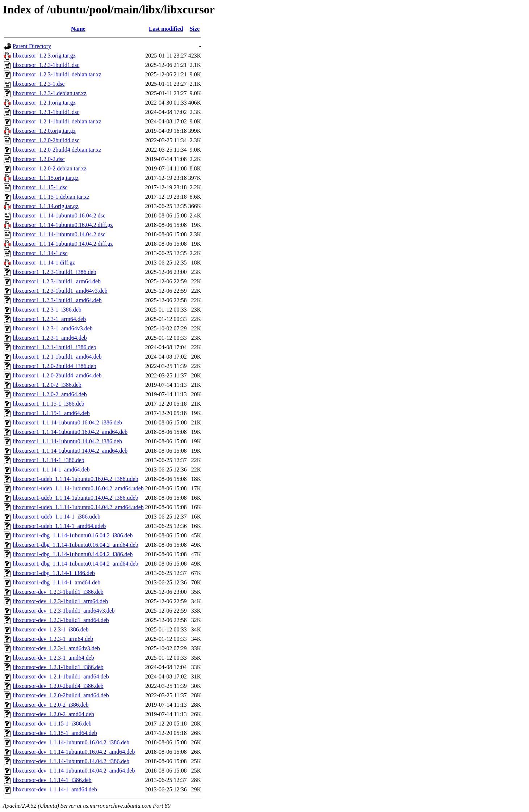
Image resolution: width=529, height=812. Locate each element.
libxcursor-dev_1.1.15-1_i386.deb (52, 724)
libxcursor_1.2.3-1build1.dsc (46, 65)
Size (195, 29)
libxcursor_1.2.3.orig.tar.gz (44, 56)
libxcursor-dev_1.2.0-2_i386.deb (51, 705)
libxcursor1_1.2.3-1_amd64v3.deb (53, 328)
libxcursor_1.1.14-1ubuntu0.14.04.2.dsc (59, 234)
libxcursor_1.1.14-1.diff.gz (44, 263)
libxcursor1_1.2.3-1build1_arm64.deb (57, 281)
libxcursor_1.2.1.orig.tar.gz (44, 103)
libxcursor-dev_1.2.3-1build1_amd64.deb (61, 620)
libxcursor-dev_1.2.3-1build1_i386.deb (58, 592)
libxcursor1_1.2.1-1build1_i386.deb (54, 347)
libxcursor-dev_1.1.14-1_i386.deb (52, 780)
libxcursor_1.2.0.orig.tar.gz (44, 131)
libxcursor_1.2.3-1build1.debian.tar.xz (57, 74)
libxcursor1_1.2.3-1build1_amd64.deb (57, 300)
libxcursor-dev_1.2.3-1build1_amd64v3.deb (64, 611)
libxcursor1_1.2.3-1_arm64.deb (49, 319)
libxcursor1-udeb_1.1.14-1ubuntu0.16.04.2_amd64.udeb (78, 488)
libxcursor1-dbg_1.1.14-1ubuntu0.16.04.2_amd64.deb (75, 545)
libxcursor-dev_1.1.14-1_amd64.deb (55, 789)
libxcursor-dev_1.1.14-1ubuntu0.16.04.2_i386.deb (71, 742)
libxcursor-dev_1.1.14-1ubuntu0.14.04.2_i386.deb (71, 761)
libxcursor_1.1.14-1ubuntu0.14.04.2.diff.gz (63, 244)
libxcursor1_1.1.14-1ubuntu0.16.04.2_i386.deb (67, 422)
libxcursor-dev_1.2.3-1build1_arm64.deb (60, 601)
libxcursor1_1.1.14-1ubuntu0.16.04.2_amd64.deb (70, 432)
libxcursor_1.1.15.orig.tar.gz (46, 178)
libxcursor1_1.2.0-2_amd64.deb (50, 394)
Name (78, 29)
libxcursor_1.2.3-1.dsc (39, 84)
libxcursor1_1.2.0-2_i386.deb (47, 385)
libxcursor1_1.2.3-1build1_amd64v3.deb (60, 291)
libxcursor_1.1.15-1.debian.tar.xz (51, 197)
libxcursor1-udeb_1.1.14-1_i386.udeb (56, 517)
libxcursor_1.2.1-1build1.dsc (46, 112)
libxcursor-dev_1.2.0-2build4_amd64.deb (61, 695)
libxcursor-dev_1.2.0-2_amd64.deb (53, 714)
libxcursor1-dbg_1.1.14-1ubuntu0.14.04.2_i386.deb (73, 554)
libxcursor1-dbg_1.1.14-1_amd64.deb (56, 582)
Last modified (166, 29)
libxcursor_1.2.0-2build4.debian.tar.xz (57, 150)
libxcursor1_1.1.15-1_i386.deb (49, 404)
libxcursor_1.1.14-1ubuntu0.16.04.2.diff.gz (63, 225)
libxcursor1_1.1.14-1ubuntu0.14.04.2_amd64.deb (70, 451)
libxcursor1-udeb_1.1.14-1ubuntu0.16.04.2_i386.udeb (75, 479)
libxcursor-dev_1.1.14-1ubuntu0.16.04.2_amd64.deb (74, 752)
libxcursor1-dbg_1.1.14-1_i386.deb (54, 573)
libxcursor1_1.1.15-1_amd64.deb (51, 413)
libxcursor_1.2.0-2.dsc (39, 159)
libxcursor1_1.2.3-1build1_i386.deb (54, 272)
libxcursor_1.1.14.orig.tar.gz (46, 206)
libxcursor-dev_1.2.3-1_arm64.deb (53, 639)
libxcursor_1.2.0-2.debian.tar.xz (50, 168)
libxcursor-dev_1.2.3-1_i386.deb (51, 629)
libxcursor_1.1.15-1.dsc (40, 187)
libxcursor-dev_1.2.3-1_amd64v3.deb (56, 648)
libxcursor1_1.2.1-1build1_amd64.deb (57, 357)
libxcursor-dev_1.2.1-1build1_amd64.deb (61, 676)
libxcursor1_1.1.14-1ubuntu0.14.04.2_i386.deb (67, 441)
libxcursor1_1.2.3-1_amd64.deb (50, 338)
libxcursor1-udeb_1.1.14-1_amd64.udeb (59, 526)
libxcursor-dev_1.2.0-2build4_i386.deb (58, 686)
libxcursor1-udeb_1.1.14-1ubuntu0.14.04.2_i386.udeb (75, 498)
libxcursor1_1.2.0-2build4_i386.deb (54, 366)
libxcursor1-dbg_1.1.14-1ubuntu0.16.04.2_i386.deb (73, 535)
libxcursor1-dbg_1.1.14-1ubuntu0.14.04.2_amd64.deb (75, 564)
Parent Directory (32, 46)
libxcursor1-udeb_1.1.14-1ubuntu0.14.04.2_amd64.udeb (78, 507)
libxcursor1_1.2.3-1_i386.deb (47, 310)
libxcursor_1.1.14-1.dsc (40, 253)
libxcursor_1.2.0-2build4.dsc (46, 140)
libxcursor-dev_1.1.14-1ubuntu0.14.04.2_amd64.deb (74, 771)
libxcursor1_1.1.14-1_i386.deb (49, 460)
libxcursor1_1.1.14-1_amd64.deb (51, 470)
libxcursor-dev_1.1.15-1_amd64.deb (55, 733)
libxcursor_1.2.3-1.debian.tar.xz (50, 93)
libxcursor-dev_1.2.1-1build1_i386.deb (58, 667)
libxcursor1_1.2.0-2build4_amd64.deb (57, 375)
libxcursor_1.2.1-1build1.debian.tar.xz (57, 121)
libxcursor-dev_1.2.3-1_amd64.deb (53, 658)
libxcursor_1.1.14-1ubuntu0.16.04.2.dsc (59, 215)
